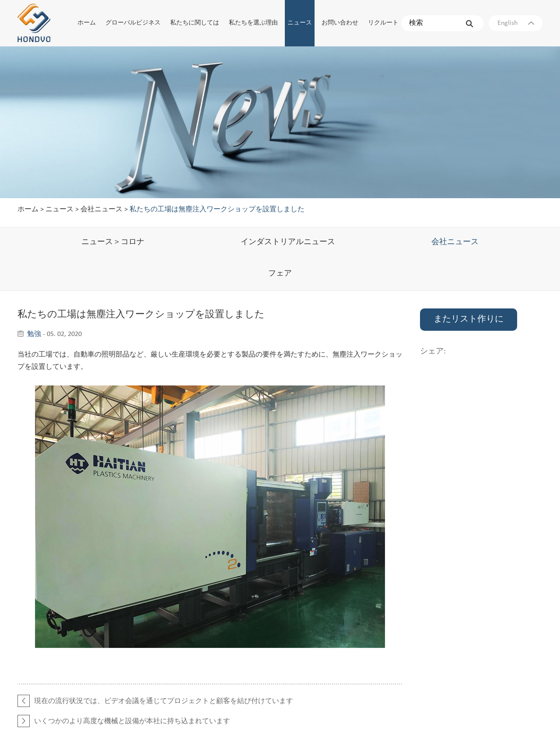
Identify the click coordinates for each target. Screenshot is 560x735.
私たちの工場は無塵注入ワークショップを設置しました (217, 210)
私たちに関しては (195, 23)
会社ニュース (101, 210)
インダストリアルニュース (288, 242)
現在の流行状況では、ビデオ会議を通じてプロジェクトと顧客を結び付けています (164, 701)
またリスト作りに (469, 319)
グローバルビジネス (133, 23)
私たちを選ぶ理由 (253, 23)
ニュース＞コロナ (113, 242)
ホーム (87, 23)
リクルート (383, 23)
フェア (280, 274)
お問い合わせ (340, 23)
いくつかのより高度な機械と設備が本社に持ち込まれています (132, 721)
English (516, 23)
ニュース (300, 23)
